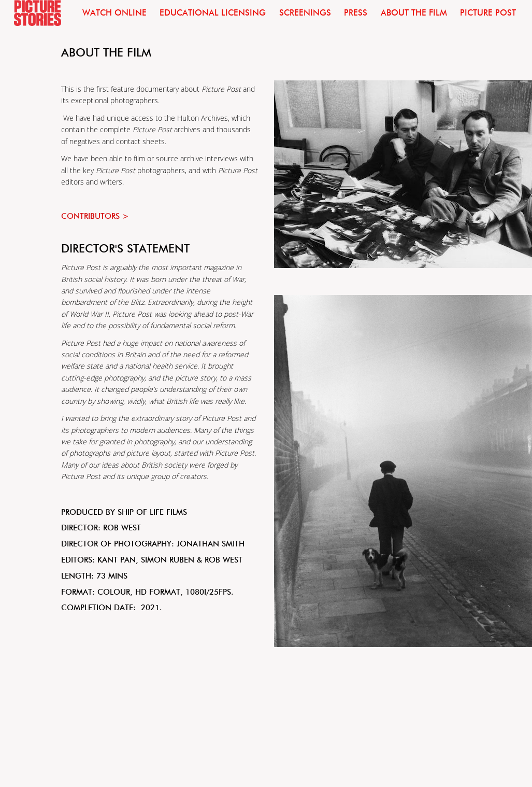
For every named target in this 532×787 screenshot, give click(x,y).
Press (356, 13)
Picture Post (488, 13)
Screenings (305, 13)
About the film (414, 13)
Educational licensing (213, 13)
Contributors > (95, 216)
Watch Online (114, 13)
